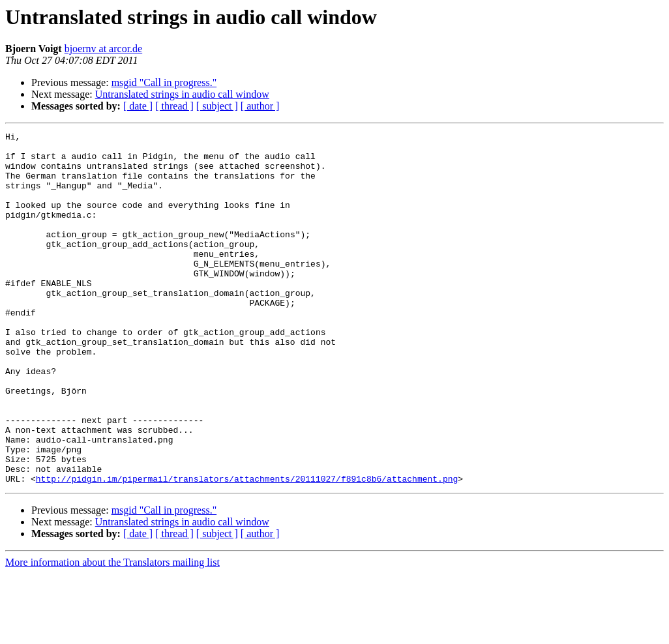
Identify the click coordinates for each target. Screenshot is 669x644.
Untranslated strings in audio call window (182, 94)
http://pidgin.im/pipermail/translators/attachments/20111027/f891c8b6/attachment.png (247, 549)
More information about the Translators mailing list (112, 633)
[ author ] (260, 106)
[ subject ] (217, 106)
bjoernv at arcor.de (104, 49)
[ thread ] (174, 106)
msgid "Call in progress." (164, 82)
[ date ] (138, 106)
